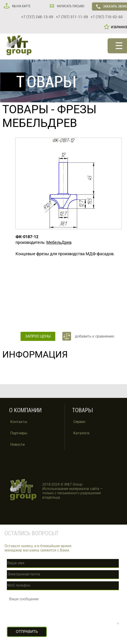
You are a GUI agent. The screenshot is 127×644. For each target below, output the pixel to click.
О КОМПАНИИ (25, 410)
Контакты (19, 422)
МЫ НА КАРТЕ (21, 6)
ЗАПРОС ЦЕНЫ (38, 336)
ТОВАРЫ (25, 109)
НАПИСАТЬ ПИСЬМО (70, 6)
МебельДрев (59, 242)
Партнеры (19, 433)
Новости (17, 444)
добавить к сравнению (95, 336)
